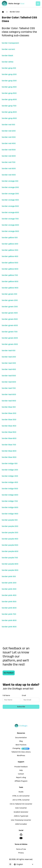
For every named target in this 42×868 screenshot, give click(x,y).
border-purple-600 (10, 551)
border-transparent (10, 43)
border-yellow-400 (10, 256)
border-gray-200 (9, 74)
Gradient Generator (21, 812)
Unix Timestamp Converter (21, 820)
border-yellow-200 (10, 244)
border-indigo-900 (10, 514)
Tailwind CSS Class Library (21, 752)
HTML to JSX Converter (21, 796)
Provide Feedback (21, 767)
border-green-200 (10, 300)
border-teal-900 (9, 401)
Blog (21, 741)
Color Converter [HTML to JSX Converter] (21, 808)
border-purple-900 (10, 570)
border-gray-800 (9, 112)
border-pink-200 (9, 583)
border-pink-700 (9, 614)
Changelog (16, 749)
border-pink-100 (9, 576)
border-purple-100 (10, 520)
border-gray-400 (9, 87)
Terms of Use (21, 850)
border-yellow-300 (10, 250)
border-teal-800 (9, 394)
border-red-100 (8, 125)
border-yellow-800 (10, 281)
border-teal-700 (9, 388)
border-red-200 (9, 131)
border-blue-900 (9, 457)
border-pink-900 (9, 627)
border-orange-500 (10, 206)
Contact (21, 774)
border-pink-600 (9, 608)
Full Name (6, 695)
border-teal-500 (9, 376)
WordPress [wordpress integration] (21, 756)
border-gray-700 (9, 106)
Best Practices (21, 745)
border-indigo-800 (10, 507)
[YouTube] (21, 838)
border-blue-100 (9, 407)
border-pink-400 (9, 595)
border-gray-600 (9, 99)
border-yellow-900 (10, 288)
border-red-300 (9, 137)
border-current (8, 49)
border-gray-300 (9, 81)
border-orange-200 (10, 187)
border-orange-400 (10, 200)
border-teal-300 (9, 363)
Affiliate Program (21, 781)
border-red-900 (9, 175)
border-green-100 (9, 294)
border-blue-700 (9, 445)
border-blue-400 (9, 426)
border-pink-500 (9, 602)
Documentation (21, 738)
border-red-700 (9, 162)
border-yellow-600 (10, 269)
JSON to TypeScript (21, 816)
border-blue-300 (9, 420)
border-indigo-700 (10, 501)
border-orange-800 (10, 225)
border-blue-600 (9, 438)
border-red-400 (9, 143)
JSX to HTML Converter (21, 800)
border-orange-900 (10, 231)
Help (21, 771)
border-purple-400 (10, 539)
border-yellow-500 (10, 263)
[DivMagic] (15, 4)
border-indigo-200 (10, 470)
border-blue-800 (9, 451)
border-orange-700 (10, 219)
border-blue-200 (9, 413)
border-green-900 (10, 344)
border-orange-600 (10, 212)
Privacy (21, 853)
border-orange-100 (10, 181)
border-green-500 (10, 319)
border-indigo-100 (10, 463)
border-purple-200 (10, 526)
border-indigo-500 (10, 489)
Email (24, 695)
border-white (8, 62)
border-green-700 (10, 332)
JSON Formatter (21, 824)
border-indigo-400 (10, 482)
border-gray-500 (9, 93)
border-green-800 (10, 338)
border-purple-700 (10, 558)
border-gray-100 (9, 68)
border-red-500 (9, 150)
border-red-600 (9, 156)
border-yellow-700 (10, 275)
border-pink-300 (9, 589)
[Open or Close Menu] (38, 4)
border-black (7, 56)
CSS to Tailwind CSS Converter (21, 804)
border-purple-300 (10, 533)
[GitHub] (21, 835)
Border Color (15, 12)
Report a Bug (21, 778)
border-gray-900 (9, 118)
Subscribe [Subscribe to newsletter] (21, 707)
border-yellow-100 (10, 238)
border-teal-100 (9, 351)
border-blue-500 (9, 432)
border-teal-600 (9, 382)
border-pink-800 (9, 620)
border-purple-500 (10, 545)
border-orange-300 (10, 194)
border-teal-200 (9, 357)
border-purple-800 (10, 564)
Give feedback (9, 673)
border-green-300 (10, 307)
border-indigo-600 (10, 495)
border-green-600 (10, 325)
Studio (21, 792)
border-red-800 (9, 169)
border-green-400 (10, 313)
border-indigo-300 (10, 476)
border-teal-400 (9, 369)
